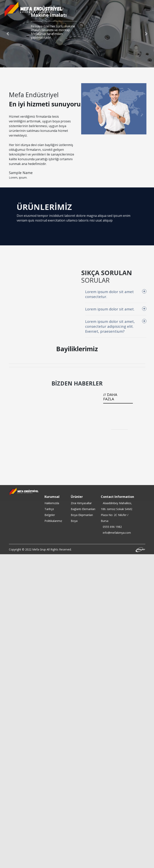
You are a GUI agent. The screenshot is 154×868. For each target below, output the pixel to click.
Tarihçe (49, 509)
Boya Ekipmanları (82, 515)
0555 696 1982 (112, 527)
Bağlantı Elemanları (83, 509)
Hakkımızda (52, 503)
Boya (74, 521)
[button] (8, 34)
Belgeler (50, 515)
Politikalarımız (53, 521)
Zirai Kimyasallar (81, 503)
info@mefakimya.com (117, 533)
